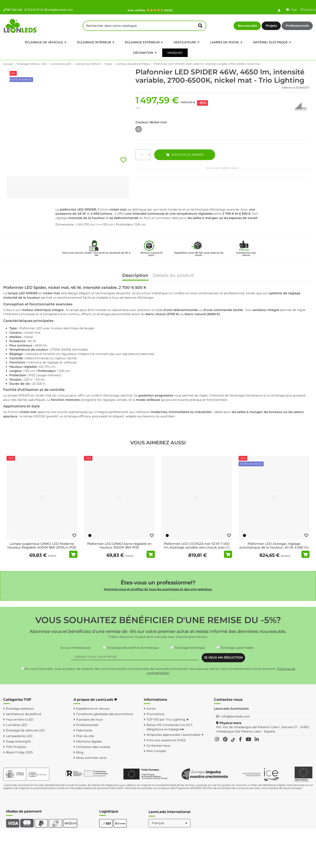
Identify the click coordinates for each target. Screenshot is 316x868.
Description (135, 276)
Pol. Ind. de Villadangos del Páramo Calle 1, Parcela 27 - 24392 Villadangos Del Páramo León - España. (263, 729)
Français (170, 823)
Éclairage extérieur (20, 709)
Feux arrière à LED (20, 719)
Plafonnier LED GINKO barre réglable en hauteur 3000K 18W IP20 (119, 546)
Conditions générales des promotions (105, 714)
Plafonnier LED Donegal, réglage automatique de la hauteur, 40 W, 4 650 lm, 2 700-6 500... (274, 548)
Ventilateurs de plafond (23, 714)
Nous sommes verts (91, 758)
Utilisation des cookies (93, 747)
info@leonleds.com (59, 10)
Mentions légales (89, 741)
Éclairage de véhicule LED (25, 730)
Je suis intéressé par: (76, 648)
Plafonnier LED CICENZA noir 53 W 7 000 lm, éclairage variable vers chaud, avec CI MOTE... (197, 548)
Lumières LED (17, 725)
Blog (80, 752)
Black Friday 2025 (19, 752)
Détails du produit (173, 276)
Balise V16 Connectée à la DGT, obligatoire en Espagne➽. (170, 727)
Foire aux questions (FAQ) (166, 740)
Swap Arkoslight (18, 741)
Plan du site (85, 736)
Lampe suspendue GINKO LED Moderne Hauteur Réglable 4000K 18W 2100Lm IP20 (42, 546)
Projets (271, 26)
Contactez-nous (158, 746)
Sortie (151, 709)
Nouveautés (247, 26)
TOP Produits (16, 747)
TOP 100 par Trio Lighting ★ (168, 719)
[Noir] (90, 535)
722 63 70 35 (34, 10)
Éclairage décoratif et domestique (133, 648)
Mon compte (156, 751)
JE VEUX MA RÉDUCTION (223, 657)
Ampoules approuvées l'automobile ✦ (175, 735)
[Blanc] (12, 535)
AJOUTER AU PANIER (185, 155)
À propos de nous (89, 719)
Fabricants (84, 730)
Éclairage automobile (237, 648)
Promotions (155, 714)
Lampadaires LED (19, 736)
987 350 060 (13, 10)
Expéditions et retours (93, 709)
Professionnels (297, 26)
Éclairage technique (190, 648)
